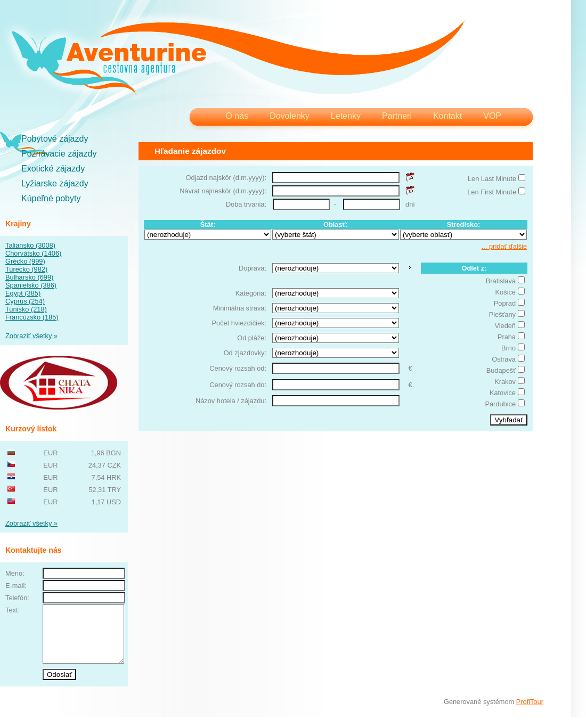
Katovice (503, 393)
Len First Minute (492, 192)
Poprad (505, 303)
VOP (492, 116)
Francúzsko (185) (32, 317)
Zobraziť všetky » (31, 336)
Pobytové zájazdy (55, 139)
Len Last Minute (492, 179)
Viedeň (505, 326)
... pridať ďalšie (504, 246)
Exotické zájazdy (53, 169)
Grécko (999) (25, 261)
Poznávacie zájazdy (59, 154)
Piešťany (502, 314)
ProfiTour (530, 713)
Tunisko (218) (26, 309)
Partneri (397, 116)
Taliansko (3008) (30, 245)
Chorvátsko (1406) (33, 253)
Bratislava (501, 281)
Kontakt (447, 116)
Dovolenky (290, 116)
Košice (506, 292)
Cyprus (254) (25, 301)
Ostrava (504, 359)
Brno (508, 348)
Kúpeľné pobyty (51, 198)
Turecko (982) (26, 269)
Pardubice (500, 404)
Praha (507, 337)
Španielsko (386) (31, 285)
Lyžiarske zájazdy (55, 183)
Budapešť (501, 370)
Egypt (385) (23, 293)
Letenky (346, 116)
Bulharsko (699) (29, 277)
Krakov (505, 382)
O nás (237, 116)
